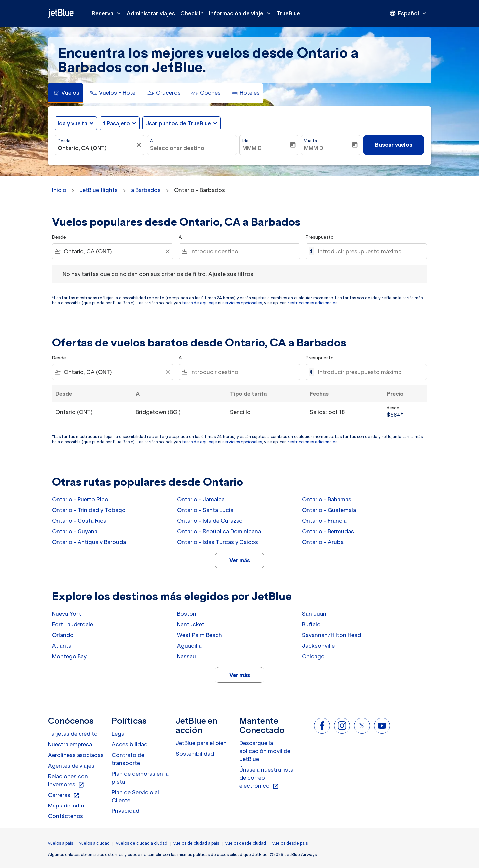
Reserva (108, 13)
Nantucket (191, 624)
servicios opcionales (242, 303)
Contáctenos (66, 816)
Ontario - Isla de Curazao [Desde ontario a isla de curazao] (210, 521)
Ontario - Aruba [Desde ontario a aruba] (323, 542)
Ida (245, 141)
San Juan (314, 614)
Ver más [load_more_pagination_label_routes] (240, 560)
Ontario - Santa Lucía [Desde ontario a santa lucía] (205, 510)
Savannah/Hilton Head (331, 635)
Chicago (313, 656)
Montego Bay (69, 656)
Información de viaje (241, 13)
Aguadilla (189, 646)
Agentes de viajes (71, 766)
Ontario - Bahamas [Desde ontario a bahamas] (327, 499)
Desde (64, 141)
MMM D (252, 148)
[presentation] (408, 13)
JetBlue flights (99, 190)
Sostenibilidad (195, 754)
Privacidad (126, 811)
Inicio (59, 190)
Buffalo (311, 624)
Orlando (63, 635)
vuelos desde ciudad (246, 843)
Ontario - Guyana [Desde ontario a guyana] (75, 531)
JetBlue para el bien (201, 743)
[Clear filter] (167, 251)
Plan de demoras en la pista (140, 778)
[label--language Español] (408, 13)
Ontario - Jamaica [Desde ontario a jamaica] (201, 499)
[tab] (66, 93)
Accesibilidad (130, 744)
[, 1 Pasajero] (116, 123)
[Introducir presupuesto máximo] (369, 251)
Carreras (64, 795)
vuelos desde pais (290, 843)
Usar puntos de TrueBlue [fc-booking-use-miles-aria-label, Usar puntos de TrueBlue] (178, 123)
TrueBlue (288, 13)
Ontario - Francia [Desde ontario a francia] (324, 521)
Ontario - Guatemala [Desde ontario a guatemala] (329, 510)
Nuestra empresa (70, 744)
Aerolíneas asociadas (76, 755)
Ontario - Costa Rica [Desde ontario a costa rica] (79, 521)
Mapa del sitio (66, 806)
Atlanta (62, 646)
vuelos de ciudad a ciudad (142, 843)
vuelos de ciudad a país (196, 843)
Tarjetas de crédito (73, 734)
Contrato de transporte (128, 759)
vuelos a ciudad (94, 843)
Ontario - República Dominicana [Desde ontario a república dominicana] (219, 531)
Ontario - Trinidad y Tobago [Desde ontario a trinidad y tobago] (89, 510)
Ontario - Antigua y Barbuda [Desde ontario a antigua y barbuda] (89, 542)
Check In (192, 13)
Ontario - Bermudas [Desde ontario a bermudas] (328, 531)
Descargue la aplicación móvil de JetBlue (265, 751)
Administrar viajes (151, 13)
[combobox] (96, 148)
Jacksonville (318, 646)
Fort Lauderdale (73, 624)
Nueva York (67, 614)
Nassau (186, 656)
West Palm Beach (199, 635)
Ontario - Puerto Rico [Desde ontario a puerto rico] (80, 499)
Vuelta (311, 141)
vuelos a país (60, 843)
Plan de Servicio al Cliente (135, 796)
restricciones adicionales (313, 303)
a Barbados (146, 190)
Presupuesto (320, 237)
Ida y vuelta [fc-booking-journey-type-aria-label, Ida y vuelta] (73, 123)
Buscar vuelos (394, 145)
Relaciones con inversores (68, 781)
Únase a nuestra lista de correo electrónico (266, 778)
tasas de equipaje (199, 303)
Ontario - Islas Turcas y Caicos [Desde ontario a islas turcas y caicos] (218, 542)
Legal (119, 734)
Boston (187, 614)
